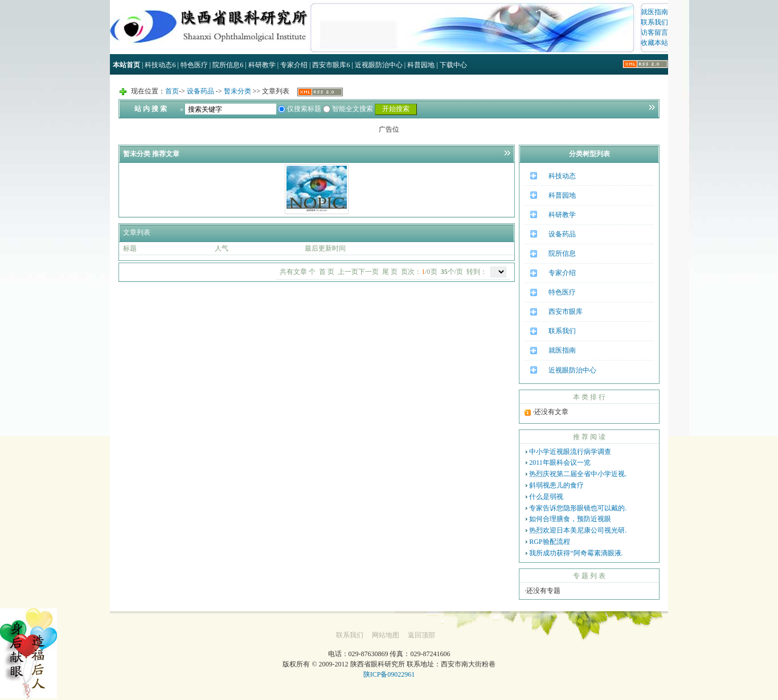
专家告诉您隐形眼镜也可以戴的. (578, 508)
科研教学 (262, 65)
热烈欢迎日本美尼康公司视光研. (578, 530)
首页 (172, 91)
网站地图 (386, 635)
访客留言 (654, 32)
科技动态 (160, 65)
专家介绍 (294, 65)
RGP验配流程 (549, 542)
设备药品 (200, 91)
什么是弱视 (546, 497)
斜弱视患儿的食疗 (556, 485)
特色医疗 (194, 65)
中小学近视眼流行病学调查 (570, 452)
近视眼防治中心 (379, 65)
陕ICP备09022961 (389, 674)
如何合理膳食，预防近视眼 (570, 519)
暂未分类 (238, 91)
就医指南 (654, 12)
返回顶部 (421, 635)
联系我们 (654, 22)
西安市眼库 (331, 65)
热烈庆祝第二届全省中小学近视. (578, 474)
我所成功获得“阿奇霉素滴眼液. (576, 553)
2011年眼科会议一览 (560, 462)
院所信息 (228, 65)
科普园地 (421, 65)
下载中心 (453, 65)
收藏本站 (654, 43)
